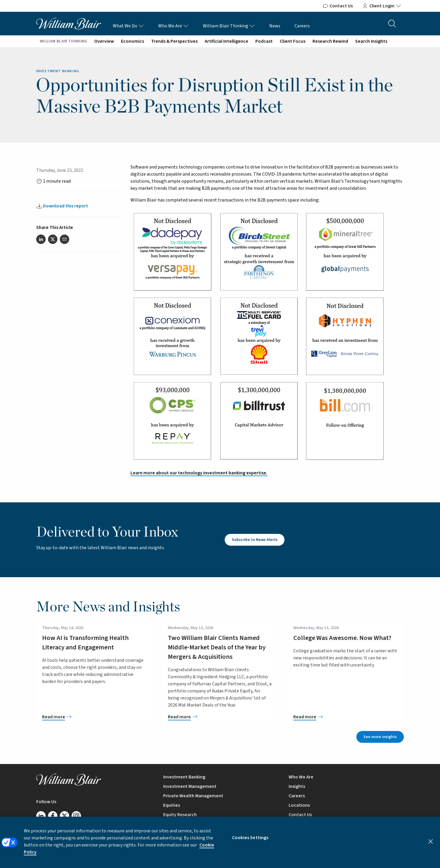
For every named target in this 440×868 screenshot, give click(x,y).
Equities (172, 805)
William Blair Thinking (229, 26)
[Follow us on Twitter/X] (64, 816)
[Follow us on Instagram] (76, 816)
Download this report (66, 206)
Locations (299, 805)
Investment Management (190, 786)
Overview (104, 41)
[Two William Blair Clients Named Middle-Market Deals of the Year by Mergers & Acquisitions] (220, 717)
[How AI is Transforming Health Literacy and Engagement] (94, 717)
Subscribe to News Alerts (255, 540)
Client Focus (293, 41)
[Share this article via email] (64, 239)
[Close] (431, 846)
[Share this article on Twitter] (53, 239)
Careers (302, 26)
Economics (133, 41)
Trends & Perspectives (174, 41)
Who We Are (173, 26)
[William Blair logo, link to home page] (69, 23)
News (275, 26)
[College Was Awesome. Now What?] (346, 717)
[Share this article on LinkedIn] (41, 239)
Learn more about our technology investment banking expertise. (199, 473)
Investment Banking (184, 777)
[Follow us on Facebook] (53, 816)
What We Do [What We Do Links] (128, 26)
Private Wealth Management (193, 796)
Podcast (264, 41)
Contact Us (338, 6)
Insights (297, 786)
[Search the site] (392, 24)
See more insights (380, 737)
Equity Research (180, 815)
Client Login (382, 6)
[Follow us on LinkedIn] (41, 816)
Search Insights (371, 41)
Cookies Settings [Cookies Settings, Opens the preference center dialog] (250, 842)
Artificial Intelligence (226, 41)
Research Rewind (330, 41)
